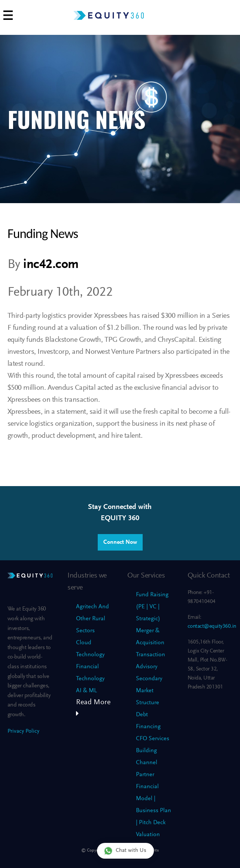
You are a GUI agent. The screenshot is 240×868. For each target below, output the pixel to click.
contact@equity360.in (212, 626)
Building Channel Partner (147, 763)
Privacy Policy (23, 731)
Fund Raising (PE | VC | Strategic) (152, 607)
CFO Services (153, 739)
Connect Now (120, 542)
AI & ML (86, 691)
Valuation (148, 835)
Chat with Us (125, 851)
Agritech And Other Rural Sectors (92, 619)
